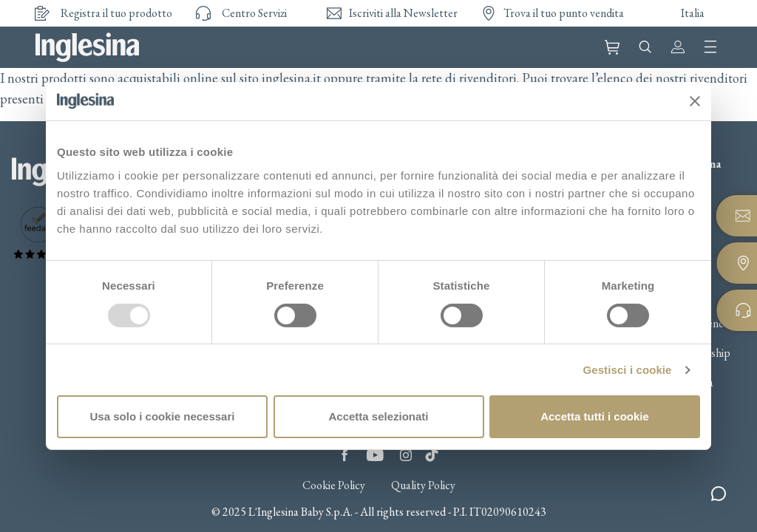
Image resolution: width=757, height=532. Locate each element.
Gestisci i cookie (627, 370)
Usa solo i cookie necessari (163, 416)
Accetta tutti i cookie (595, 416)
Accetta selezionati (378, 416)
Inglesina (87, 47)
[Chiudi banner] (695, 101)
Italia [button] (693, 13)
